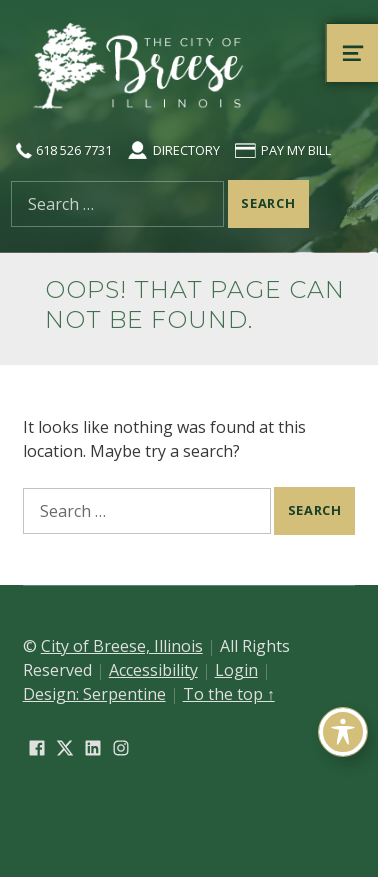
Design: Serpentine (94, 694)
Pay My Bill (282, 150)
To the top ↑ (229, 694)
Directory (172, 150)
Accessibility (153, 670)
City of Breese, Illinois (122, 646)
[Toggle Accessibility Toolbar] (343, 732)
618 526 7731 (61, 150)
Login (236, 670)
